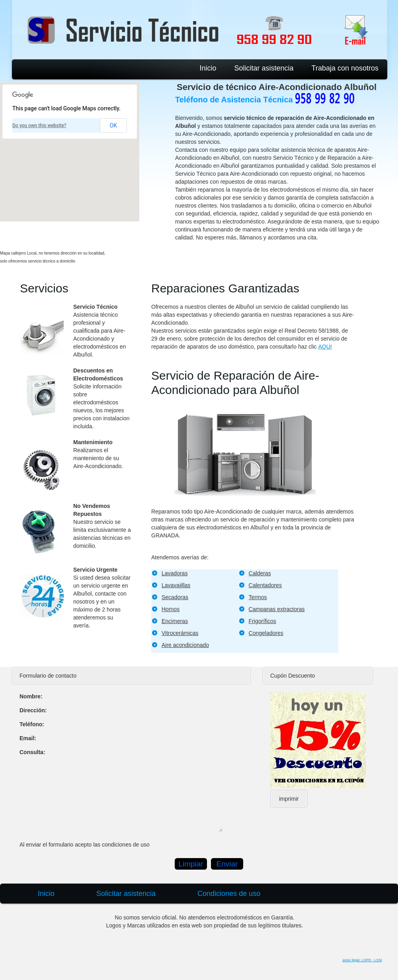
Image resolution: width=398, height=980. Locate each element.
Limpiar (191, 864)
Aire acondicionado (185, 645)
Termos (258, 597)
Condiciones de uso (229, 894)
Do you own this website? (39, 125)
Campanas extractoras (277, 609)
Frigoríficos (262, 621)
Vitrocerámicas (180, 633)
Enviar (227, 864)
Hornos (171, 609)
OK (113, 125)
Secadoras (175, 597)
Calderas (260, 573)
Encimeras (175, 621)
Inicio (208, 68)
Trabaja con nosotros (345, 68)
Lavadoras (175, 573)
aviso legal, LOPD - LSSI (362, 960)
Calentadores (265, 585)
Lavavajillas (176, 585)
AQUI (325, 347)
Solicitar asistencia (264, 68)
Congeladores (266, 633)
